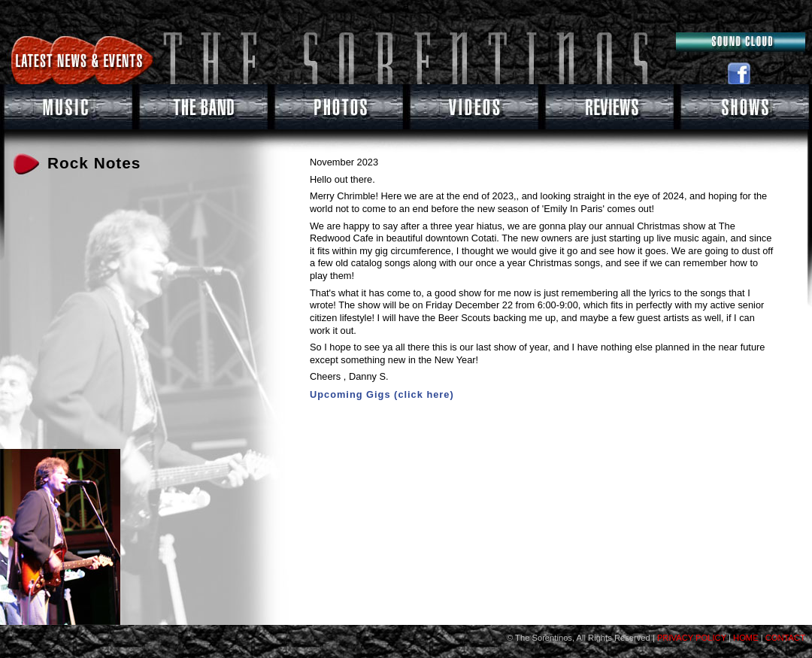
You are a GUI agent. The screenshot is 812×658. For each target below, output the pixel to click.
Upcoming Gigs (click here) (382, 394)
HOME (746, 638)
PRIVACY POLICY (691, 638)
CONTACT (785, 638)
